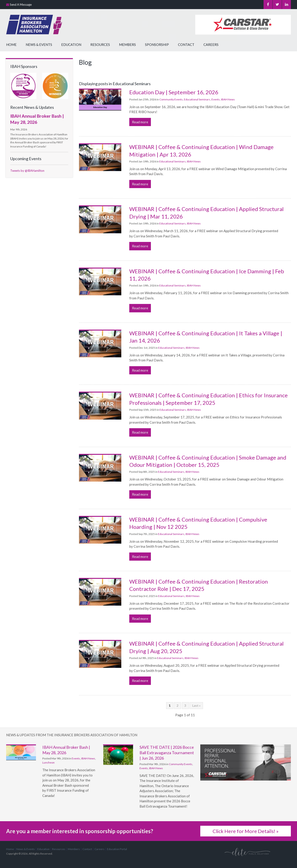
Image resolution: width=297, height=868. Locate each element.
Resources (100, 45)
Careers (211, 45)
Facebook (268, 5)
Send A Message (21, 5)
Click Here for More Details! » (246, 831)
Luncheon (48, 762)
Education (71, 45)
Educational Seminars (197, 99)
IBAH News (228, 99)
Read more (140, 122)
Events (216, 99)
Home (11, 45)
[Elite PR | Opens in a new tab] (247, 852)
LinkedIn (286, 5)
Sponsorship (157, 45)
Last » (196, 705)
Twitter (277, 5)
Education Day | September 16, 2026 (174, 92)
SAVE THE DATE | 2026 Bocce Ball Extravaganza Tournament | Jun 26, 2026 (167, 753)
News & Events (39, 45)
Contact (186, 45)
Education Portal (117, 849)
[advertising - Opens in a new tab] (246, 759)
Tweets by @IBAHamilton (27, 171)
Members (127, 45)
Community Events (171, 99)
